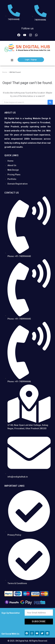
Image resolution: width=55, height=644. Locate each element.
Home (5, 72)
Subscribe (39, 621)
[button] (12, 60)
